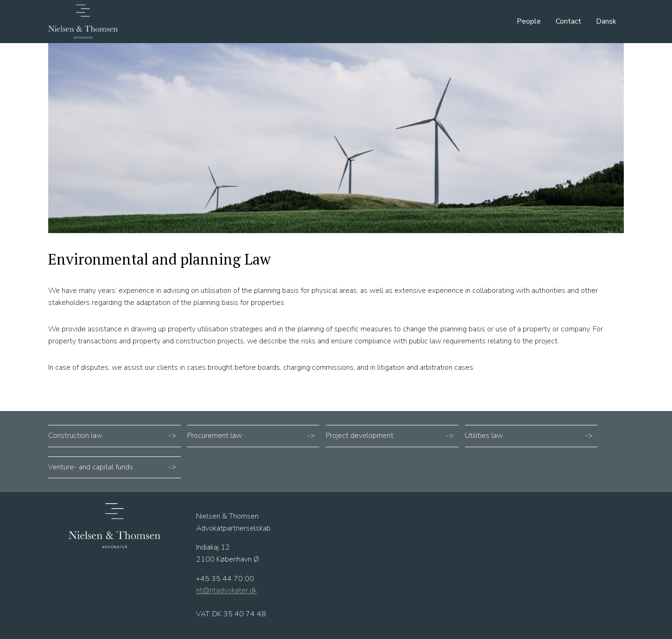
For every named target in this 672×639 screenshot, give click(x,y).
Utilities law (484, 436)
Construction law (75, 436)
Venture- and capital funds (91, 467)
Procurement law (215, 436)
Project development (360, 436)
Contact (568, 21)
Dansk (606, 21)
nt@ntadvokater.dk (226, 590)
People (529, 21)
